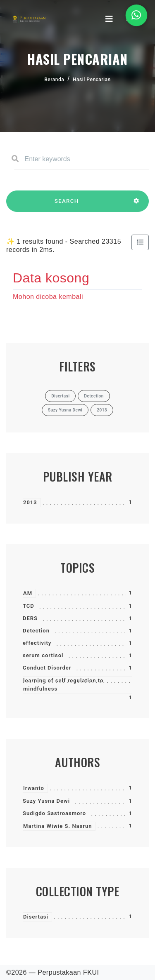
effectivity (37, 643)
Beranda (54, 80)
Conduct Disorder (47, 668)
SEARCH (67, 205)
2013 (30, 502)
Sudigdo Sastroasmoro (54, 813)
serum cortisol (43, 655)
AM (28, 593)
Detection (36, 631)
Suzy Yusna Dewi (46, 801)
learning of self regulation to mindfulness (63, 685)
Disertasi (36, 917)
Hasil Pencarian (92, 80)
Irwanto (34, 788)
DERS (30, 618)
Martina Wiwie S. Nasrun (57, 826)
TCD (29, 606)
